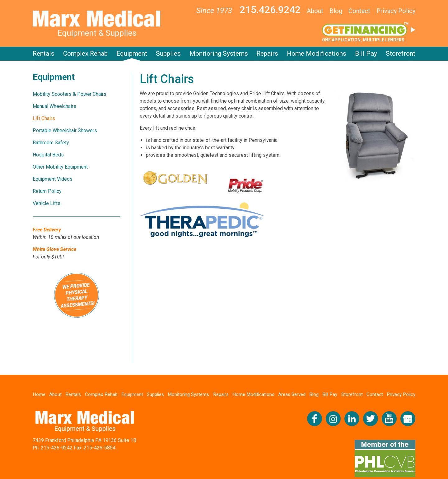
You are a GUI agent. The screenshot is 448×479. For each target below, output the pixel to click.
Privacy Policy (396, 11)
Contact (359, 11)
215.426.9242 (270, 10)
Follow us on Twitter (371, 419)
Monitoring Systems (219, 53)
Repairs (267, 53)
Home (40, 394)
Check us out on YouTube (389, 419)
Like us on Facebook (315, 419)
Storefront (401, 53)
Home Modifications (317, 53)
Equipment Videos (53, 179)
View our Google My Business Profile (408, 419)
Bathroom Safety (51, 143)
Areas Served (294, 394)
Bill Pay (366, 53)
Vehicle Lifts (47, 203)
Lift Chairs (44, 118)
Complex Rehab (85, 53)
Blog (336, 11)
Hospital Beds (48, 155)
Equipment (132, 53)
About (315, 11)
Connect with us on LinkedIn (352, 419)
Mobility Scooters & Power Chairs (70, 94)
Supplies (168, 53)
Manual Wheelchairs (54, 106)
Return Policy (47, 191)
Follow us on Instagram (333, 419)
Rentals (44, 53)
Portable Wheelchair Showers (65, 130)
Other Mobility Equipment (60, 167)
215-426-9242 (57, 448)
